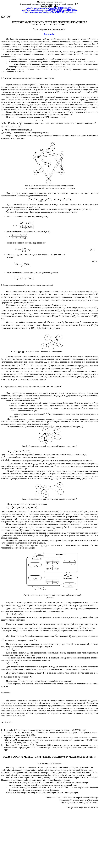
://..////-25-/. (49, 12)
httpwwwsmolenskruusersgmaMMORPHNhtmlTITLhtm (49, 10)
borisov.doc (49, 34)
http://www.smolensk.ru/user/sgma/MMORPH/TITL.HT (49, 8)
